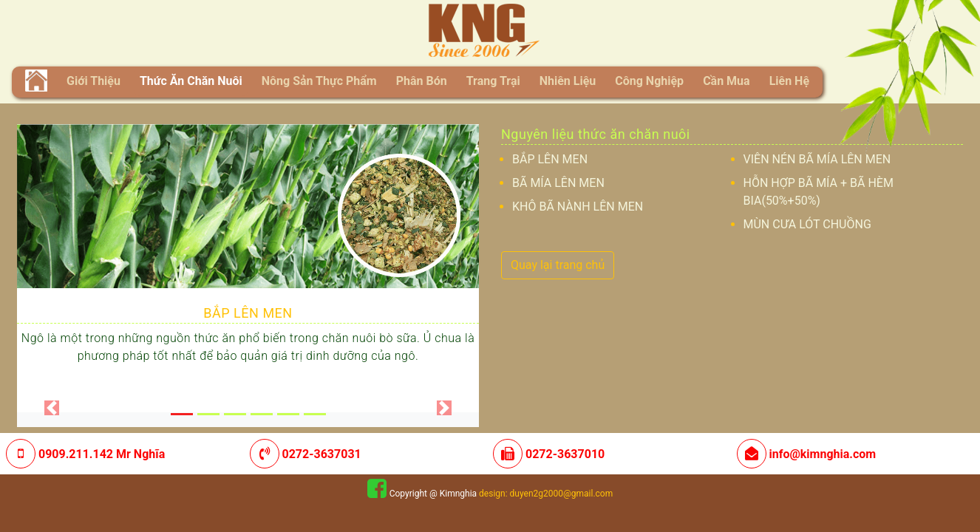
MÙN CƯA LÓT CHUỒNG (807, 224)
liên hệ (789, 81)
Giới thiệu (96, 80)
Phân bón (422, 81)
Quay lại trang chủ (558, 265)
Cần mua (727, 81)
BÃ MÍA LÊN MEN (558, 183)
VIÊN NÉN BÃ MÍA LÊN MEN (817, 159)
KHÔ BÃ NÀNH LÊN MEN (578, 207)
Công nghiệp (649, 81)
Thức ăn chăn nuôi (191, 81)
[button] (52, 408)
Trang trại (493, 81)
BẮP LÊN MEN (248, 313)
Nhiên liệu (568, 81)
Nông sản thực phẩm (319, 81)
